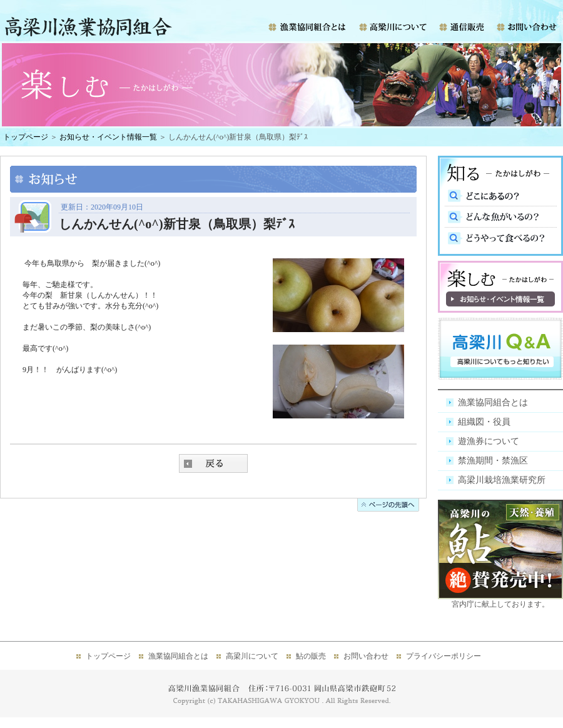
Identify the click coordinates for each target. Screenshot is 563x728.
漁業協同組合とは (493, 402)
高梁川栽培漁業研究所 (502, 480)
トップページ (26, 137)
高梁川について (252, 656)
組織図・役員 (484, 422)
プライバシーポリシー (444, 656)
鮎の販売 (311, 656)
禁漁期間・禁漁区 (493, 461)
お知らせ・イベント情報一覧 (108, 137)
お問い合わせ (366, 656)
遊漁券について (489, 441)
